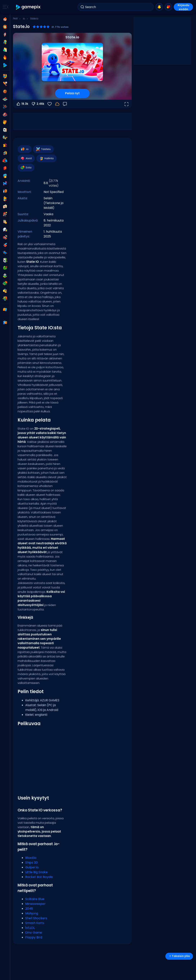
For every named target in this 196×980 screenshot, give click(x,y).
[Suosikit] (50, 104)
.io (24, 19)
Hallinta (46, 158)
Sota (26, 168)
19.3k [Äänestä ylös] (22, 104)
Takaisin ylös (179, 956)
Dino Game (34, 933)
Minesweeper (35, 904)
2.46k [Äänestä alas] (38, 104)
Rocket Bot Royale (39, 877)
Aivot (26, 158)
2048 (29, 909)
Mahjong (32, 913)
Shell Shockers (36, 918)
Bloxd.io (31, 858)
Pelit (15, 19)
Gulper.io (32, 867)
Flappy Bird (34, 937)
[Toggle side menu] (5, 7)
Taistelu (43, 149)
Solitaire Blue (35, 899)
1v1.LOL (30, 928)
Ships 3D (32, 863)
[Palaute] (65, 104)
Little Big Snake (36, 872)
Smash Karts (35, 923)
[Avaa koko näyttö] (126, 104)
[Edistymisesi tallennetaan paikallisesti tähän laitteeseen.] (57, 104)
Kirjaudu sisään (183, 7)
